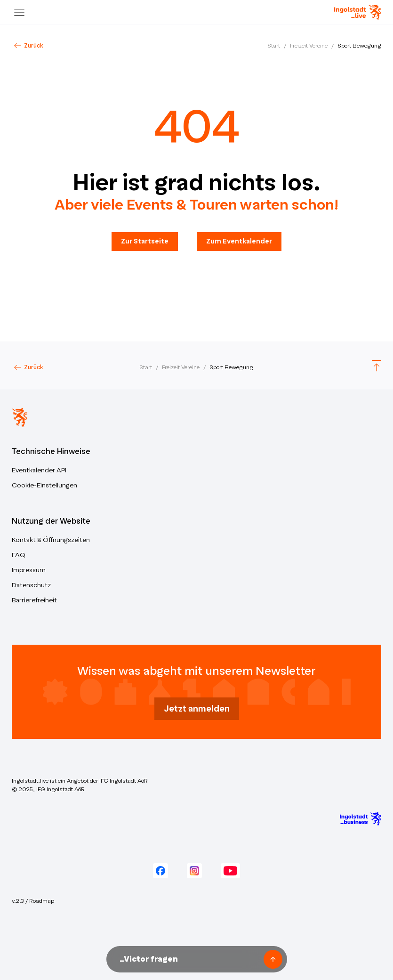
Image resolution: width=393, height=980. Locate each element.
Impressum (29, 570)
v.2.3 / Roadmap (33, 901)
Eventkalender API (39, 470)
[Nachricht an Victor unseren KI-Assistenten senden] (188, 959)
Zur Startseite (145, 241)
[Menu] (19, 12)
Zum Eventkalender (239, 241)
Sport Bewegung (359, 46)
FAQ (19, 555)
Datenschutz (31, 585)
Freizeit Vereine (309, 46)
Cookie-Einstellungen (44, 485)
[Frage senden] (273, 959)
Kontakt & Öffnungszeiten (51, 540)
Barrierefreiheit (34, 600)
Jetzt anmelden (197, 709)
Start (274, 46)
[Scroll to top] (377, 367)
